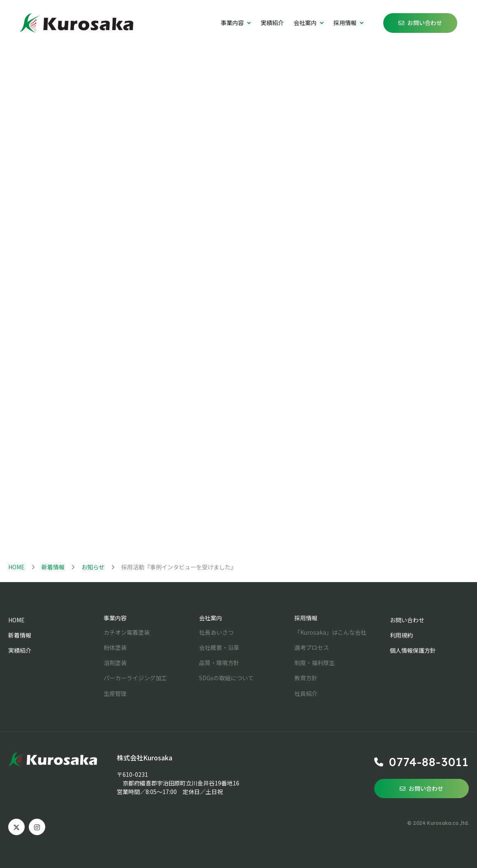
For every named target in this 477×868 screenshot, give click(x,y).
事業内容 (115, 618)
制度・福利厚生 (315, 663)
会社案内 (211, 618)
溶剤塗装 (115, 663)
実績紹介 (272, 23)
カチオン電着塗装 (127, 632)
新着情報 (53, 567)
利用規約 (401, 635)
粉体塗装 (115, 647)
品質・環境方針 (219, 663)
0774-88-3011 (429, 762)
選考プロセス (312, 647)
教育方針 (306, 678)
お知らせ (93, 567)
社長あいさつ (216, 632)
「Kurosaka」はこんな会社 (330, 632)
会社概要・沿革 (219, 647)
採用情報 (306, 618)
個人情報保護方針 (413, 650)
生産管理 (115, 693)
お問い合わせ (425, 23)
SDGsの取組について (226, 678)
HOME (16, 567)
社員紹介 (306, 693)
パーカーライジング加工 (135, 678)
